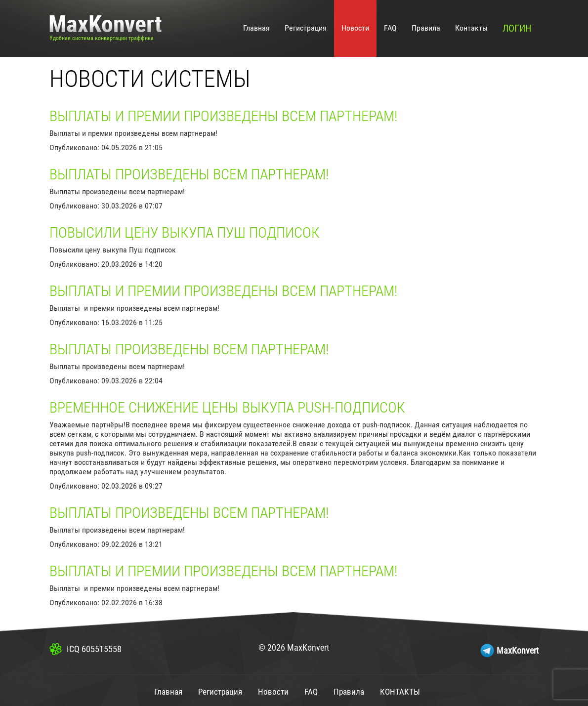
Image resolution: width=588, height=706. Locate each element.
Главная (256, 28)
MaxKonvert (518, 650)
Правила (426, 28)
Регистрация (306, 28)
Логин (517, 28)
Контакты (471, 28)
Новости (355, 28)
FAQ (390, 28)
